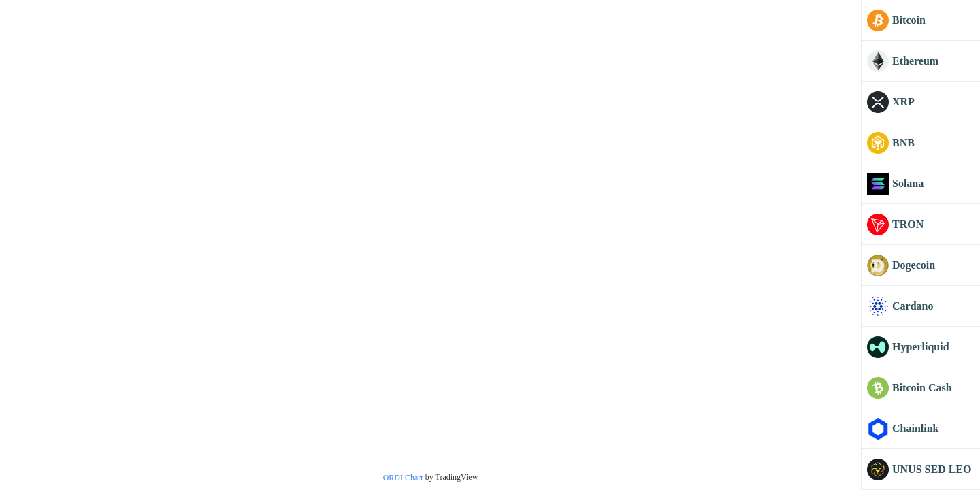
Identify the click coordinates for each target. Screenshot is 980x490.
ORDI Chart (403, 478)
